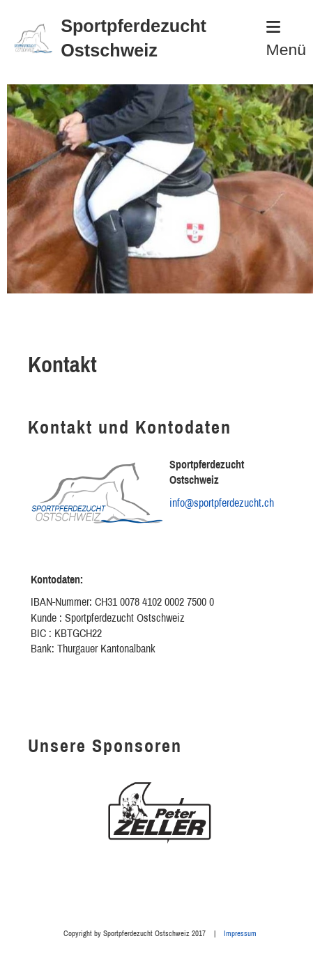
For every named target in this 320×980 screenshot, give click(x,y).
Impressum (240, 933)
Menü (286, 39)
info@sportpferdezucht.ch (222, 503)
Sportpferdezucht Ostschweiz (134, 38)
